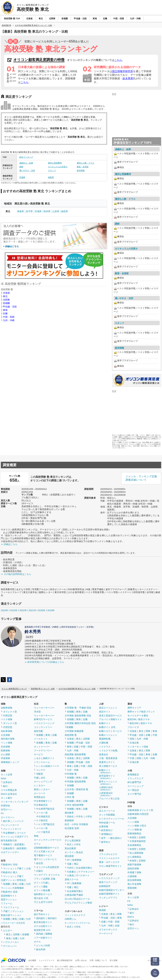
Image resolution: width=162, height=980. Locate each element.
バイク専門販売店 (45, 824)
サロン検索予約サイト (110, 866)
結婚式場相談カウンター (112, 890)
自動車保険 (7, 708)
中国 (155, 735)
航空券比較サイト (43, 922)
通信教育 (69, 813)
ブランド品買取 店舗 (45, 879)
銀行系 (7, 821)
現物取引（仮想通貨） (15, 844)
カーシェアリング (43, 782)
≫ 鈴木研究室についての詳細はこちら (44, 662)
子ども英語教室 (73, 841)
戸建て (20, 868)
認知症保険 (133, 868)
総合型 (40, 863)
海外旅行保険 (8, 739)
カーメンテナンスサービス (48, 840)
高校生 (70, 817)
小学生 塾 (70, 797)
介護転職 (104, 743)
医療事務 (77, 860)
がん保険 (5, 754)
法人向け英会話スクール (77, 899)
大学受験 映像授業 (74, 731)
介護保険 (132, 876)
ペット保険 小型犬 (137, 826)
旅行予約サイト (42, 914)
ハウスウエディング (109, 878)
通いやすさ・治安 (27, 171)
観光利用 (41, 949)
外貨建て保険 (134, 872)
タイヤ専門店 (134, 794)
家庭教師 (69, 820)
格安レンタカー (42, 789)
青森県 (20, 211)
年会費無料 (9, 833)
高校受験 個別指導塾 (75, 754)
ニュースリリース (46, 960)
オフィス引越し (42, 883)
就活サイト (105, 712)
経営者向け (107, 830)
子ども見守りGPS (43, 902)
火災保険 (5, 735)
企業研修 (104, 826)
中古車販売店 (41, 805)
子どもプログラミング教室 (78, 903)
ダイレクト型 (10, 712)
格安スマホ (146, 723)
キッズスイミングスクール (77, 923)
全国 (117, 926)
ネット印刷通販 (107, 815)
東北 (5, 296)
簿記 (76, 864)
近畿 (5, 313)
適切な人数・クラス (86, 163)
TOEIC (70, 868)
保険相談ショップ (10, 762)
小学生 (89, 817)
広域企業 (134, 743)
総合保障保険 (134, 880)
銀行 (5, 786)
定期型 (142, 837)
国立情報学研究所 (123, 71)
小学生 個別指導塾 (74, 805)
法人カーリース (107, 811)
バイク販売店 (41, 820)
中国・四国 (9, 317)
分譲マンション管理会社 (13, 880)
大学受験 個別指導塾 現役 (78, 716)
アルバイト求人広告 (109, 799)
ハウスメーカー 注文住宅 (13, 923)
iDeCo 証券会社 (9, 794)
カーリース (40, 793)
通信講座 (69, 856)
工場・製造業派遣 (108, 758)
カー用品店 (133, 790)
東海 (5, 310)
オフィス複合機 (42, 890)
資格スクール (72, 879)
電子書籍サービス (43, 855)
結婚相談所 (105, 886)
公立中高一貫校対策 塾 (76, 789)
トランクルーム (42, 762)
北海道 (6, 293)
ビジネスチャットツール (112, 819)
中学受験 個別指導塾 (75, 782)
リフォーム (7, 903)
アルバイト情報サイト (110, 719)
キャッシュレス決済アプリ (15, 837)
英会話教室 (70, 848)
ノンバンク (18, 821)
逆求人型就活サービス (110, 716)
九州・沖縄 (9, 320)
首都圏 (6, 303)
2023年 (14, 610)
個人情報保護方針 (65, 960)
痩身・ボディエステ (109, 862)
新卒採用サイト (107, 777)
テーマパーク (106, 933)
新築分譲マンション (11, 915)
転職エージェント (108, 735)
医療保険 (5, 751)
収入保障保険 (136, 853)
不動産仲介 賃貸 (9, 892)
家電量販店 (133, 775)
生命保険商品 (134, 845)
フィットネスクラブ (75, 915)
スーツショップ (135, 786)
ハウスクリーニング (44, 723)
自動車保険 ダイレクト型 (140, 810)
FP (68, 860)
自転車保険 (7, 731)
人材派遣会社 (106, 794)
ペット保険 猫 (135, 830)
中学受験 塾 (71, 774)
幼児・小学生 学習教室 (76, 824)
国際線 (49, 934)
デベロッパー (10, 946)
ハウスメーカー (11, 942)
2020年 (42, 610)
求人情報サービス (108, 766)
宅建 (69, 864)
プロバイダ (133, 727)
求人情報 (114, 960)
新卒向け (106, 842)
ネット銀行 (7, 798)
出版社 (40, 871)
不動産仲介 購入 (9, 872)
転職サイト (105, 723)
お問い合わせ (81, 960)
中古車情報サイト (43, 801)
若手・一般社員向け (111, 838)
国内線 (40, 934)
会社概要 (32, 960)
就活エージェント (108, 708)
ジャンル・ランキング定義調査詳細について (141, 478)
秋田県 (47, 211)
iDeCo (131, 917)
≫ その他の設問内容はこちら (16, 574)
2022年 (23, 610)
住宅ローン (7, 809)
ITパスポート (83, 875)
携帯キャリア (134, 708)
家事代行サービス (43, 719)
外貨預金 (5, 806)
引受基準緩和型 (138, 841)
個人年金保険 (134, 884)
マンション (9, 868)
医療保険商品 (134, 833)
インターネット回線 (138, 747)
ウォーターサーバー (44, 708)
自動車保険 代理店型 (138, 814)
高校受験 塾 (71, 735)
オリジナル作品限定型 (48, 867)
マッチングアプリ (108, 898)
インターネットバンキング (15, 802)
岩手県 (29, 211)
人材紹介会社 (106, 788)
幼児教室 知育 (72, 828)
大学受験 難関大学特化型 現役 (80, 723)
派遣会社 (104, 754)
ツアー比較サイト (43, 938)
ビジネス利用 (43, 946)
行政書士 (72, 872)
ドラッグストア (135, 778)
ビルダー (8, 931)
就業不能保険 (134, 865)
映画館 (102, 910)
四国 (132, 739)
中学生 (80, 817)
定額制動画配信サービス (46, 848)
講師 (21, 167)
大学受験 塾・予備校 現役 (78, 708)
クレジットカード (10, 825)
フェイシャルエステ (109, 858)
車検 (36, 836)
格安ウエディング (108, 882)
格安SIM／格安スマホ (139, 719)
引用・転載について (98, 960)
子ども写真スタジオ (44, 851)
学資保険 (5, 758)
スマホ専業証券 (9, 790)
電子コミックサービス (45, 859)
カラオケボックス (108, 930)
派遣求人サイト (107, 762)
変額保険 (132, 888)
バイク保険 (7, 719)
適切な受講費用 (55, 163)
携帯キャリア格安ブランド (141, 712)
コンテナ (41, 770)
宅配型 (40, 774)
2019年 (51, 610)
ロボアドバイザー (10, 852)
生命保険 (5, 747)
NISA (4, 778)
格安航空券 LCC (42, 930)
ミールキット (41, 739)
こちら (118, 60)
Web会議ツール (107, 823)
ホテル (37, 942)
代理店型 (8, 716)
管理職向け (107, 834)
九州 (28, 884)
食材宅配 (38, 731)
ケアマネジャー (86, 872)
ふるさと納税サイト (44, 758)
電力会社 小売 (41, 898)
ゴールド (21, 833)
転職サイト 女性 (107, 727)
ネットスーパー (42, 747)
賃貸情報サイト (9, 896)
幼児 (69, 844)
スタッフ (52, 171)
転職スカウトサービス (110, 731)
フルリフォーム (11, 907)
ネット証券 (7, 775)
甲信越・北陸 (10, 307)
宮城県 (22, 177)
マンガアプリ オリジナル (47, 875)
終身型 (133, 837)
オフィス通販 (41, 887)
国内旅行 (41, 918)
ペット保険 (7, 743)
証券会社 (8, 782)
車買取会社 (40, 797)
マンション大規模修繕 (12, 888)
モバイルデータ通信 (138, 716)
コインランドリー (43, 727)
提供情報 (81, 171)
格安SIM (134, 723)
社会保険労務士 (84, 868)
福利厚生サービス (43, 894)
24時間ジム (71, 919)
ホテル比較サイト (43, 926)
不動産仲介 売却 (9, 865)
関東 (119, 914)
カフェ (37, 844)
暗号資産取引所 (9, 841)
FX (2, 813)
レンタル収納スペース (48, 766)
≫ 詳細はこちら (9, 544)
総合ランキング (26, 157)
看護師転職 (105, 739)
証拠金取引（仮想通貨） (16, 848)
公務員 (70, 875)
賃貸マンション (9, 899)
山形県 (56, 211)
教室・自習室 (83, 167)
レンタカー (40, 785)
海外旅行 (52, 918)
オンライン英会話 (74, 852)
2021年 (32, 610)
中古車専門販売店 (45, 809)
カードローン (8, 817)
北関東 (6, 300)
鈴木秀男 (128, 78)
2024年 (4, 610)
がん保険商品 (134, 857)
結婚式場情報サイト (109, 894)
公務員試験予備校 (74, 895)
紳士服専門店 (134, 782)
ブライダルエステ (108, 854)
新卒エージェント (108, 783)
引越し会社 (40, 778)
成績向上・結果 (26, 163)
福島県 (51, 177)
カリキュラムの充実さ (58, 167)
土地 (28, 868)
